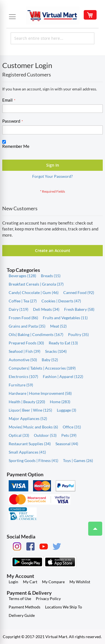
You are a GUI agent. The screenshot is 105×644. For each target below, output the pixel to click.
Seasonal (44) (67, 444)
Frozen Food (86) (23, 318)
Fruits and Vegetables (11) (65, 318)
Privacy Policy (48, 599)
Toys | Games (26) (78, 460)
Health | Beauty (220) (27, 402)
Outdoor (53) (45, 435)
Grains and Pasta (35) (27, 326)
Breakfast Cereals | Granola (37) (36, 284)
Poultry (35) (78, 334)
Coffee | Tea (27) (23, 301)
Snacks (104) (56, 351)
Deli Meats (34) (46, 309)
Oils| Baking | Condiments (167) (36, 334)
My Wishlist (80, 582)
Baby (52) (50, 360)
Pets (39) (69, 435)
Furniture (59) (21, 385)
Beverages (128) (22, 276)
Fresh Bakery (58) (79, 309)
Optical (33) (19, 435)
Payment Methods (25, 607)
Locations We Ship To (64, 607)
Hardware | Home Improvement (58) (40, 393)
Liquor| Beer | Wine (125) (30, 410)
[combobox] (53, 38)
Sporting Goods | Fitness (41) (33, 460)
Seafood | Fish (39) (25, 351)
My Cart (30, 582)
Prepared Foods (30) (26, 343)
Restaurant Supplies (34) (30, 444)
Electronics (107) (23, 376)
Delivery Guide (22, 615)
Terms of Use (20, 599)
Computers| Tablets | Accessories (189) (42, 368)
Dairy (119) (18, 309)
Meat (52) (58, 326)
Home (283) (60, 402)
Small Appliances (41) (27, 452)
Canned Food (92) (79, 292)
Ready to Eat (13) (63, 343)
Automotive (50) (23, 360)
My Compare (53, 582)
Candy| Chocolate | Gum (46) (34, 292)
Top (93, 526)
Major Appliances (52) (28, 418)
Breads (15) (51, 276)
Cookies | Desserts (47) (61, 301)
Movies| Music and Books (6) (33, 427)
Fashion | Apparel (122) (63, 376)
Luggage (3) (66, 410)
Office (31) (72, 427)
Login (13, 582)
